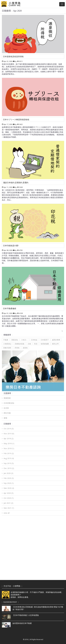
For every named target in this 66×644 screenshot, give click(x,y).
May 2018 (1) (9, 443)
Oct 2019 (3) (9, 429)
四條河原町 (7, 348)
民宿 (36, 344)
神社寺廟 (7, 413)
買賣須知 (15, 340)
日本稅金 (34, 340)
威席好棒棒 (56, 340)
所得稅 (17, 348)
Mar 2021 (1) (9, 508)
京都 (29, 344)
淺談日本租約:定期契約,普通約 (16, 183)
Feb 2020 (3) (9, 478)
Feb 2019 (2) (9, 453)
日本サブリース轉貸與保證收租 (16, 120)
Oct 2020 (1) (9, 498)
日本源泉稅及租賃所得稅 (13, 57)
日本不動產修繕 (10, 309)
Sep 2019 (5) (9, 463)
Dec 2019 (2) (9, 468)
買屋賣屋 (7, 398)
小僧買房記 (7, 344)
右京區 (6, 408)
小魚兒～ (24, 340)
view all (7, 513)
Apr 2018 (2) (9, 438)
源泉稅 (25, 348)
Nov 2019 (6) (9, 434)
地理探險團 (45, 344)
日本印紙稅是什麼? (11, 246)
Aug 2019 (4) (9, 458)
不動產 (6, 340)
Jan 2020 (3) (8, 473)
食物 (5, 418)
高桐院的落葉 (19, 344)
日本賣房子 (45, 340)
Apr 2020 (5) (9, 493)
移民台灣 (55, 344)
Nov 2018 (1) (9, 448)
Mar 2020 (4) (9, 488)
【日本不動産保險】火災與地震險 (26, 615)
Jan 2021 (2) (8, 503)
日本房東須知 (9, 403)
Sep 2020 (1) (9, 483)
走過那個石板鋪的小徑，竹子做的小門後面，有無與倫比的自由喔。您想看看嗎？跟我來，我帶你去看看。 (32, 595)
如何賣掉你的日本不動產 (22, 623)
